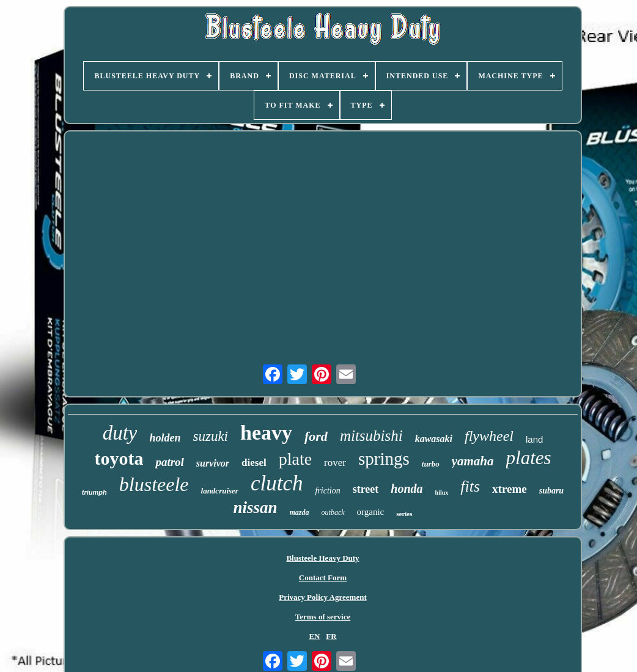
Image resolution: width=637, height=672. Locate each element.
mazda (300, 512)
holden (165, 438)
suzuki (210, 436)
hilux (442, 493)
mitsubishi (371, 436)
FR (331, 636)
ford (316, 436)
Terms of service (323, 617)
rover (335, 463)
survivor (213, 463)
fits (470, 486)
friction (327, 491)
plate (295, 459)
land (534, 439)
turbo (431, 464)
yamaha (473, 461)
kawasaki (434, 439)
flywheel (489, 436)
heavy (266, 433)
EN (314, 636)
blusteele (154, 484)
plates (529, 458)
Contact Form (323, 578)
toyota (119, 458)
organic (371, 512)
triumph (94, 492)
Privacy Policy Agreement (322, 597)
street (366, 489)
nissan (255, 508)
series (404, 514)
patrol (169, 462)
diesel (254, 463)
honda (407, 489)
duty (120, 433)
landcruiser (220, 491)
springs (384, 459)
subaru (551, 491)
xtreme (510, 489)
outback (333, 512)
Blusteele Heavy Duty (322, 558)
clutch (277, 483)
